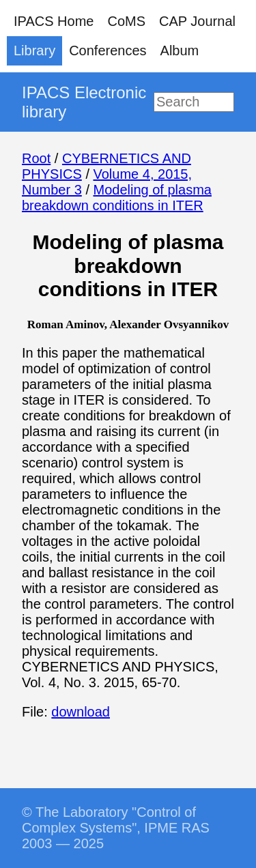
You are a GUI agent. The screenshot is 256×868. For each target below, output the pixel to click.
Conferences (108, 50)
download (81, 712)
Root (36, 158)
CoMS (126, 21)
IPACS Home (54, 21)
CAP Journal (197, 21)
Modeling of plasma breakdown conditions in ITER (117, 198)
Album (180, 50)
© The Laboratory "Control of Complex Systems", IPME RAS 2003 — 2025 (116, 828)
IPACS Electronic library (84, 102)
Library (34, 50)
